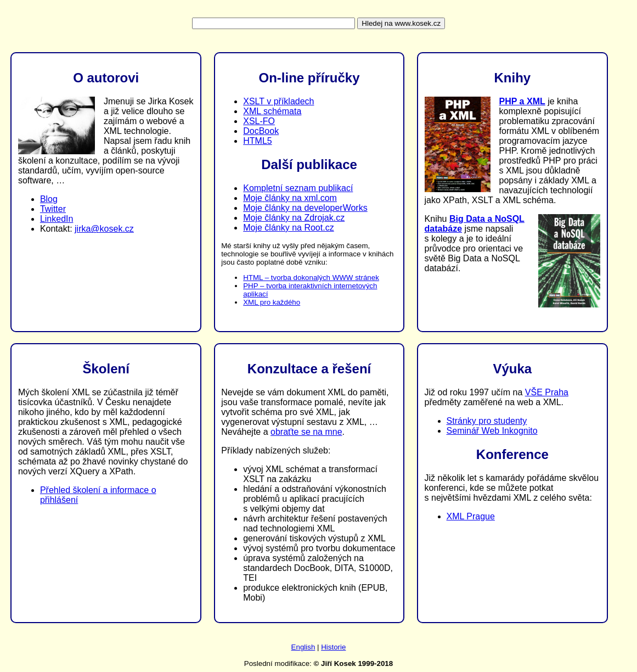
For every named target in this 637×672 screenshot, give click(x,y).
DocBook (261, 131)
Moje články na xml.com (290, 198)
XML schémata (272, 111)
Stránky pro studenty (487, 421)
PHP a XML (522, 101)
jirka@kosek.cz (104, 229)
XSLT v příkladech (278, 101)
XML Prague (471, 516)
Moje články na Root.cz (288, 228)
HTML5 (257, 141)
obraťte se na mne (306, 432)
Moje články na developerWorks (305, 208)
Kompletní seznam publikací (298, 188)
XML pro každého (272, 302)
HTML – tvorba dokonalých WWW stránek (311, 278)
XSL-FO (259, 121)
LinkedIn (57, 219)
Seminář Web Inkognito (492, 431)
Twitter (53, 209)
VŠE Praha (547, 392)
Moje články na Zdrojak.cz (294, 218)
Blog (49, 199)
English (303, 647)
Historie (333, 647)
